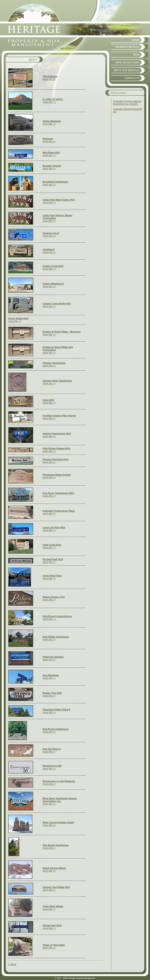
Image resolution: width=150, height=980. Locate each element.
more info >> (50, 78)
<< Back (12, 964)
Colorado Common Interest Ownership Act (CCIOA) (127, 103)
